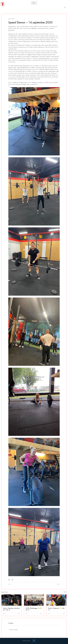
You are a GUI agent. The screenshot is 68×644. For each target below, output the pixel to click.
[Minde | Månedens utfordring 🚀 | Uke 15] (11, 600)
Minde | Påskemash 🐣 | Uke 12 (56, 609)
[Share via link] (12, 580)
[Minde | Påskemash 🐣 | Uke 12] (57, 600)
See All (65, 592)
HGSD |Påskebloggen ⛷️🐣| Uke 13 (34, 609)
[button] (34, 3)
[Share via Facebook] (9, 580)
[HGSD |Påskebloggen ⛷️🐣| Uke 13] (34, 600)
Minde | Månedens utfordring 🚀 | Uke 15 (11, 609)
